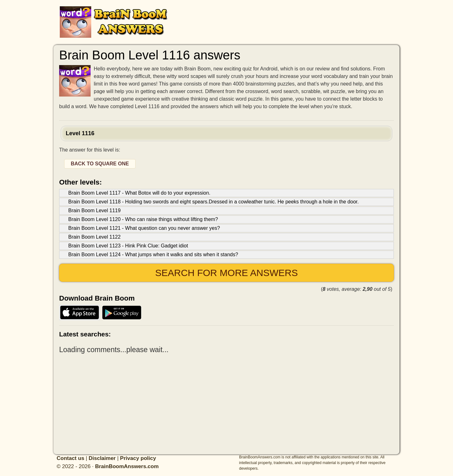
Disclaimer (102, 458)
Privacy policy (138, 458)
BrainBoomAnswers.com (127, 466)
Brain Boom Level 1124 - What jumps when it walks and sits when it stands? (153, 255)
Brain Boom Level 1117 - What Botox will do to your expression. (139, 193)
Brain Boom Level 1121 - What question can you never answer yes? (144, 228)
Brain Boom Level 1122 (94, 237)
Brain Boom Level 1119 (94, 210)
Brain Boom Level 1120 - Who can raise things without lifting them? (143, 219)
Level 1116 (80, 133)
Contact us (70, 458)
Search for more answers (226, 273)
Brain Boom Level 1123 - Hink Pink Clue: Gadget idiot (128, 246)
